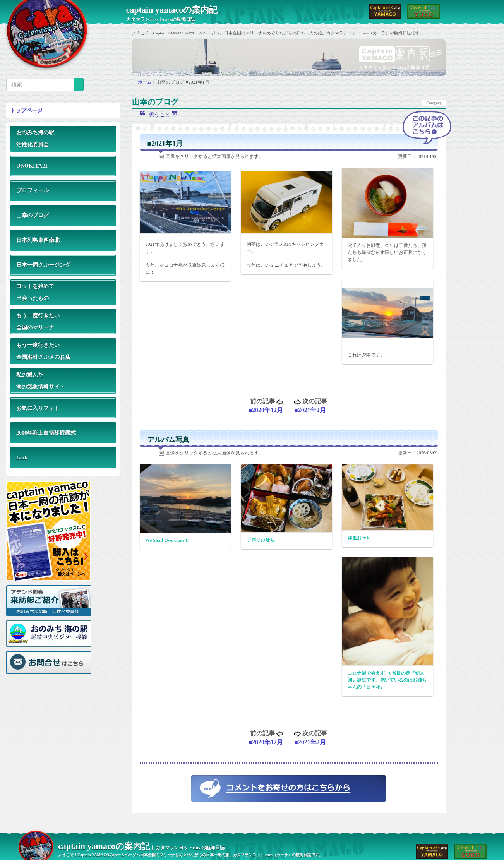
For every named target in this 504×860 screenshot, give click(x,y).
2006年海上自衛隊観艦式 (46, 433)
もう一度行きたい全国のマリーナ (38, 321)
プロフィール (33, 190)
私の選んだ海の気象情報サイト (41, 381)
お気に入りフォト (38, 408)
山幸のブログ (33, 215)
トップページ (26, 110)
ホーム (145, 82)
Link (22, 457)
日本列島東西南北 (38, 240)
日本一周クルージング (43, 265)
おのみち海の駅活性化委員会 (35, 138)
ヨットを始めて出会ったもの (35, 292)
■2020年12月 (266, 410)
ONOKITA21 (32, 166)
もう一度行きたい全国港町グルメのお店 (43, 351)
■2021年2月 (310, 410)
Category (434, 103)
